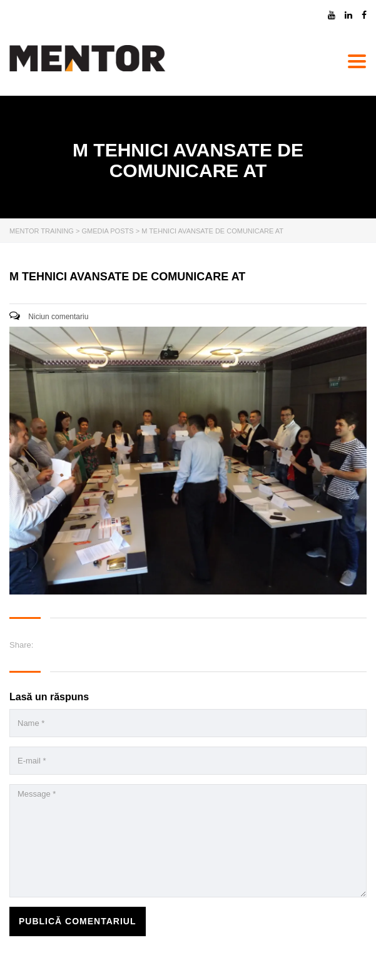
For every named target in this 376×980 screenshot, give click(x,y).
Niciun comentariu (49, 317)
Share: (21, 645)
